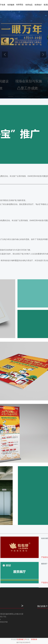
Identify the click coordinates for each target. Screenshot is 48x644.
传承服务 (11, 5)
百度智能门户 (22, 639)
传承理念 (20, 5)
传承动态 (29, 5)
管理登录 (34, 639)
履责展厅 (44, 564)
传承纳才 (38, 5)
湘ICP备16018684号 (23, 642)
